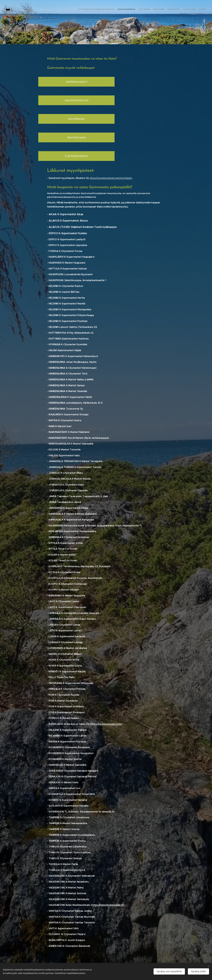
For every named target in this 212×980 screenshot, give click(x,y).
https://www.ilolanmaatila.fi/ (108, 905)
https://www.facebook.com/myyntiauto (111, 178)
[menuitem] (187, 10)
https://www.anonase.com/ (106, 724)
